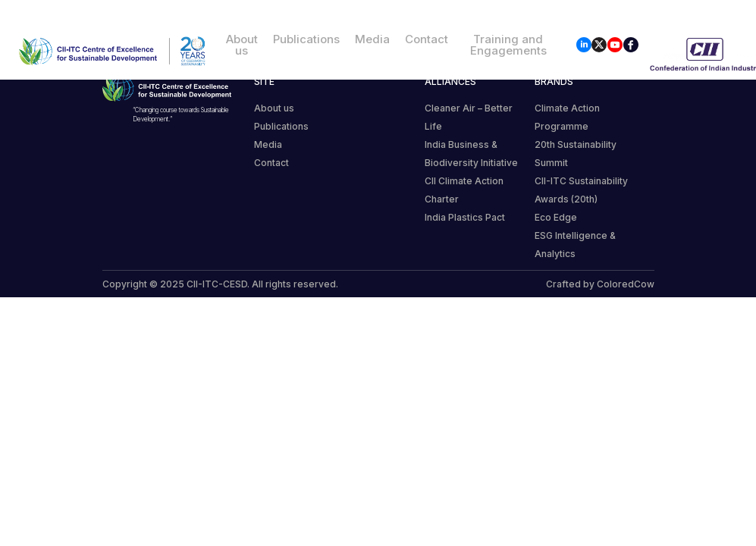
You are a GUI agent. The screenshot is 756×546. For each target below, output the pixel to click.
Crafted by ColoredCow (600, 284)
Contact (427, 39)
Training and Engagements (508, 45)
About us (242, 45)
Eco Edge (556, 217)
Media (372, 39)
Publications (306, 39)
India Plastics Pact (465, 217)
